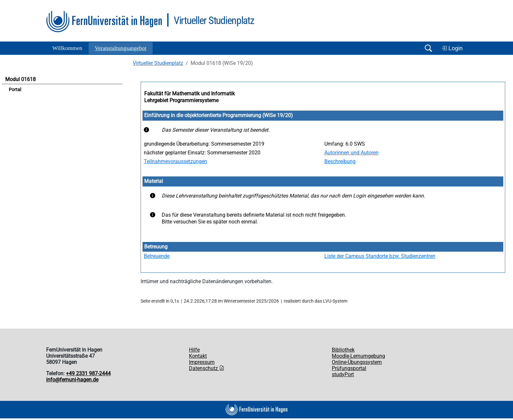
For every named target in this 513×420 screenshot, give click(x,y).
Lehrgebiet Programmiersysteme (181, 100)
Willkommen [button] (67, 48)
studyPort (343, 374)
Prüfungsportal (349, 368)
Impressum (202, 362)
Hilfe (194, 350)
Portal (15, 90)
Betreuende (157, 256)
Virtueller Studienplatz (158, 63)
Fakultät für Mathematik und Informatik (189, 94)
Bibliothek (343, 350)
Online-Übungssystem (357, 362)
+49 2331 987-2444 (88, 373)
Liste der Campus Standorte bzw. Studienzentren (380, 256)
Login (452, 48)
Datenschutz (207, 368)
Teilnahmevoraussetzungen (175, 161)
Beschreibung (340, 161)
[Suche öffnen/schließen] (428, 48)
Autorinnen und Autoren (351, 153)
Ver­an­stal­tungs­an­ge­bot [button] (121, 48)
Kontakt (198, 356)
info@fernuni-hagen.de (72, 380)
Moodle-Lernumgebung (358, 356)
